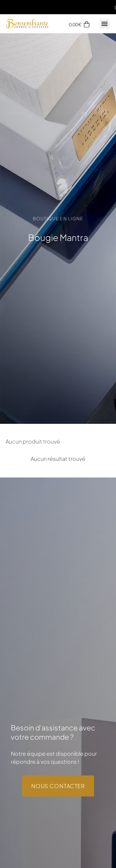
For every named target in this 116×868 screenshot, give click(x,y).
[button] (105, 24)
